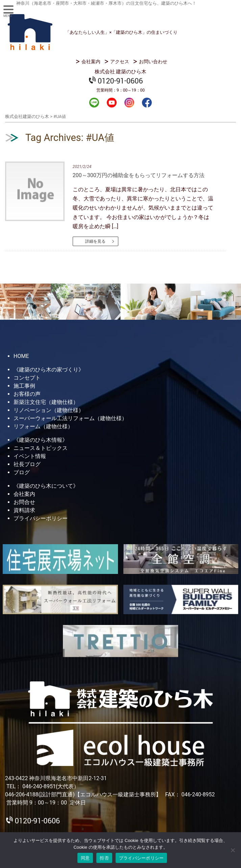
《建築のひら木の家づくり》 (49, 370)
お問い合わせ (153, 62)
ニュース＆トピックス (41, 448)
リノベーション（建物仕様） (49, 410)
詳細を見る (95, 241)
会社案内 (91, 62)
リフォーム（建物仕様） (43, 426)
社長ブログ (27, 464)
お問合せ (24, 502)
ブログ (22, 472)
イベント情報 (30, 456)
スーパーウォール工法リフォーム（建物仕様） (70, 418)
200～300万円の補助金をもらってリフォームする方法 (139, 175)
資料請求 (24, 510)
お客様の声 (27, 394)
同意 (85, 858)
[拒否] (233, 850)
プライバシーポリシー (41, 518)
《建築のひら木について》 (46, 486)
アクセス (120, 62)
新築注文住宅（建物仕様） (46, 402)
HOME (21, 356)
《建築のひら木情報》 (41, 440)
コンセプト (27, 378)
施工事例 (24, 386)
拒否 (104, 858)
